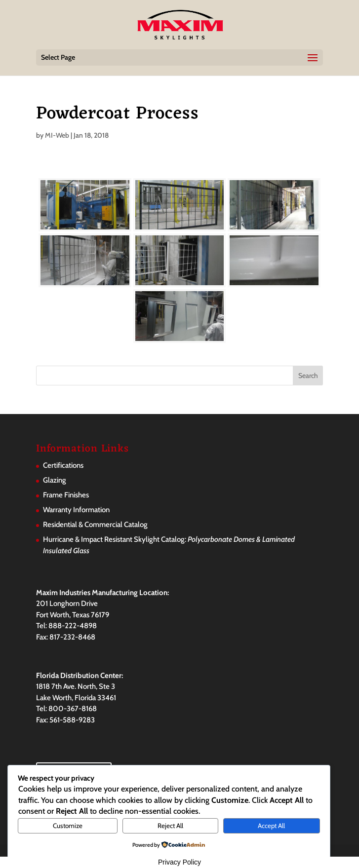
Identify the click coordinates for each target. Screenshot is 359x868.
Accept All (271, 826)
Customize (68, 826)
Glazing (55, 480)
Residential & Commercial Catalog (95, 525)
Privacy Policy (179, 862)
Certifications (63, 465)
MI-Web (57, 135)
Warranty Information (76, 510)
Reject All (170, 826)
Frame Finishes (66, 495)
